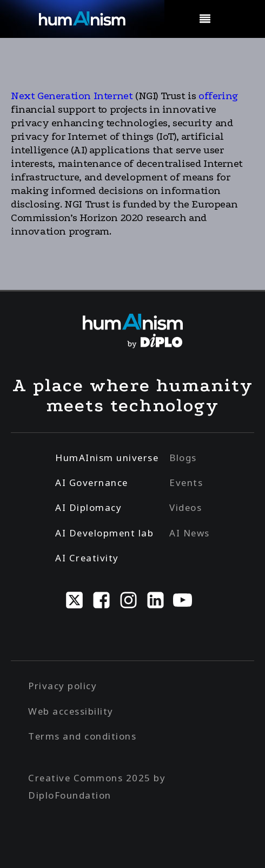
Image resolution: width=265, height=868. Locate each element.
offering (217, 96)
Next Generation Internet (73, 96)
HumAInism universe (107, 458)
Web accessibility (71, 711)
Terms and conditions (82, 736)
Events (186, 482)
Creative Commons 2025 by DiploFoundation (97, 786)
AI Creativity (87, 558)
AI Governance (92, 482)
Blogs (183, 458)
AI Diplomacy (88, 507)
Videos (186, 507)
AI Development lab (104, 533)
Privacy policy (62, 686)
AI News (190, 533)
